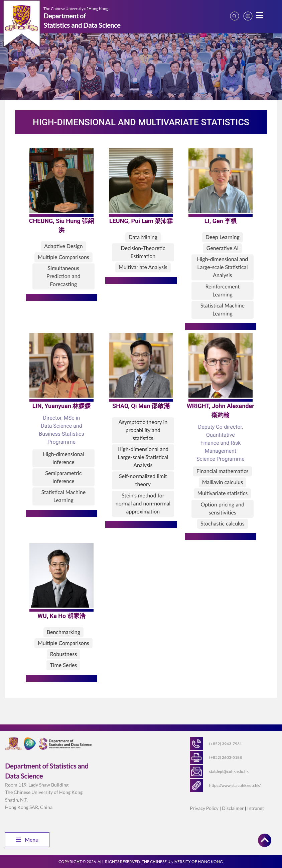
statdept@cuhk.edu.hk (229, 771)
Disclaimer (233, 808)
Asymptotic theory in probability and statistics (143, 430)
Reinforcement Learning (223, 291)
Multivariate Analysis (143, 267)
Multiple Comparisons (63, 257)
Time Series (63, 665)
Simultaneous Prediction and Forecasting (63, 276)
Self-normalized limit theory (143, 480)
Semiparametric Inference (63, 477)
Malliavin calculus (223, 482)
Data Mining (143, 237)
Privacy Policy (204, 808)
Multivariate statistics (222, 493)
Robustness (63, 654)
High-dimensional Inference (63, 458)
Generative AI (223, 248)
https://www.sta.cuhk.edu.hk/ (235, 785)
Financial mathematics (223, 471)
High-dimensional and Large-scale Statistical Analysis (222, 267)
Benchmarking (63, 632)
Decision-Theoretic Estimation (143, 252)
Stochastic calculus (223, 524)
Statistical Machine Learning (223, 310)
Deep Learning (223, 237)
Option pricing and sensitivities (222, 509)
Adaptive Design (63, 246)
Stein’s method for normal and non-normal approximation (143, 504)
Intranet (256, 808)
